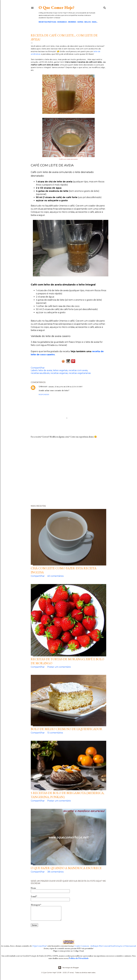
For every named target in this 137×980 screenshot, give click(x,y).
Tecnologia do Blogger (69, 968)
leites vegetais (60, 370)
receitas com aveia (78, 370)
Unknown (43, 387)
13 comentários (55, 733)
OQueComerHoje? (40, 946)
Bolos (88, 22)
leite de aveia (45, 370)
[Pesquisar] (105, 7)
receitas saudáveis (40, 373)
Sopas (80, 22)
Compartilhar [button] (38, 368)
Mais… (95, 22)
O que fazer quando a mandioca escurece (66, 868)
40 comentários (55, 576)
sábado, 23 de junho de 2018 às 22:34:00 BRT (65, 387)
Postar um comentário (59, 667)
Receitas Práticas (47, 22)
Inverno (72, 22)
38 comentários (55, 872)
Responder (44, 394)
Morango (62, 22)
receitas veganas (59, 373)
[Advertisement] (68, 472)
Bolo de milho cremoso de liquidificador (67, 729)
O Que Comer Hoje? (57, 7)
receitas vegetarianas (80, 373)
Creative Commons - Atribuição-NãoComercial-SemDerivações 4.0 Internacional (105, 946)
